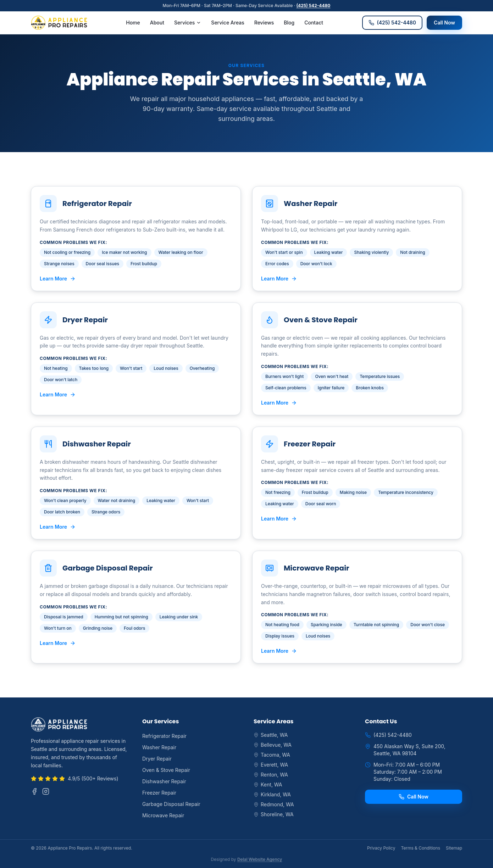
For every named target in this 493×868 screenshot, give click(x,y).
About (157, 23)
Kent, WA (268, 784)
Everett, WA (271, 765)
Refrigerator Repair (164, 736)
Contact (314, 23)
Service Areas (228, 23)
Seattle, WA (271, 735)
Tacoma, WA (272, 755)
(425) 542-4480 (314, 5)
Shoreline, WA (274, 814)
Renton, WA (271, 775)
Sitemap (454, 848)
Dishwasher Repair (164, 781)
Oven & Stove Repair (166, 770)
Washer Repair (159, 747)
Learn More (58, 279)
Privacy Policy (381, 848)
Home (133, 23)
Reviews (264, 23)
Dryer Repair (157, 759)
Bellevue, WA (273, 745)
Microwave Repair (163, 815)
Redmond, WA (274, 804)
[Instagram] (46, 791)
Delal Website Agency (260, 859)
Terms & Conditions (420, 848)
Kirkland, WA (272, 794)
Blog (289, 23)
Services (188, 23)
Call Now (444, 23)
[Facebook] (34, 791)
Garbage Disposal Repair (171, 804)
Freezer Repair (159, 793)
